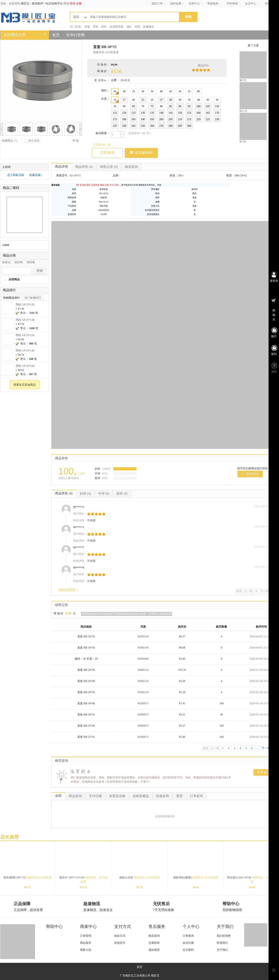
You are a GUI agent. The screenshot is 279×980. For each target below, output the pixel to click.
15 (116, 100)
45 (171, 91)
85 (171, 106)
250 (143, 126)
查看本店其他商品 (25, 385)
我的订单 (157, 3)
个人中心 (191, 927)
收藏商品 (10, 141)
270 (161, 126)
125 (133, 113)
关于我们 (225, 927)
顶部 (274, 372)
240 (124, 126)
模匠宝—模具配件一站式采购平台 (42, 3)
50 (180, 91)
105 (208, 106)
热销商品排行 (12, 298)
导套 (87, 27)
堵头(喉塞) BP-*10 (27, 877)
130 (143, 113)
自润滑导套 (117, 27)
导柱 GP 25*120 (25, 305)
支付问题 (95, 796)
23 (143, 100)
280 (171, 126)
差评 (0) (122, 494)
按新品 (6, 262)
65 (133, 106)
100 (198, 106)
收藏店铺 (36, 175)
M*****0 (79, 568)
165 (208, 113)
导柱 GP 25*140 (25, 351)
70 (143, 106)
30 (143, 91)
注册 (79, 3)
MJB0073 (143, 703)
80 (161, 106)
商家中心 (88, 927)
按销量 (31, 262)
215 (189, 119)
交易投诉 (154, 943)
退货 (179, 796)
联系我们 (222, 943)
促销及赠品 (141, 796)
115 (115, 113)
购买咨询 (131, 167)
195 (152, 119)
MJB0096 (143, 659)
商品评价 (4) (64, 493)
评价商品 (250, 474)
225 (208, 119)
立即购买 (107, 153)
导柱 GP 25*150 (25, 366)
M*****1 (79, 507)
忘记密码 (188, 950)
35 (152, 91)
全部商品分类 (15, 35)
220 (198, 119)
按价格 (19, 262)
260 (152, 126)
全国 (101, 80)
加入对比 (32, 141)
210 (180, 119)
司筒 (137, 27)
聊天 (274, 336)
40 (161, 91)
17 (124, 100)
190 (143, 119)
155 (189, 113)
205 (171, 119)
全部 (58, 796)
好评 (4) (85, 494)
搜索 (40, 271)
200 (161, 119)
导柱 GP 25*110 (25, 335)
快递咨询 (162, 796)
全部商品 (14, 279)
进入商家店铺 (16, 175)
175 (115, 119)
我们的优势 (224, 936)
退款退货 (154, 950)
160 (198, 113)
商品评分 (203, 66)
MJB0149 (143, 636)
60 (198, 91)
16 (116, 92)
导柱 (96, 27)
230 (217, 119)
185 (133, 119)
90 (180, 106)
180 (124, 119)
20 (124, 91)
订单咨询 (196, 796)
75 (152, 106)
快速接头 (149, 27)
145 (171, 113)
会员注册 (188, 943)
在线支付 (120, 943)
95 (189, 106)
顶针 (129, 27)
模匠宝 (155, 976)
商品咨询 (75, 796)
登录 (72, 3)
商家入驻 (86, 950)
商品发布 (86, 943)
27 (161, 100)
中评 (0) (104, 494)
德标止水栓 (139, 877)
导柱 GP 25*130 (25, 320)
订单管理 (86, 936)
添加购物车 (141, 152)
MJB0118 (143, 670)
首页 (56, 35)
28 (171, 100)
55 (189, 91)
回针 (104, 27)
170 (217, 113)
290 (180, 126)
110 (217, 106)
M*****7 (79, 547)
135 (152, 113)
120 (124, 113)
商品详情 (62, 167)
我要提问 (264, 772)
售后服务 (157, 927)
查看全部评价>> (68, 590)
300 (189, 126)
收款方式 (120, 936)
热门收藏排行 (33, 298)
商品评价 (84, 167)
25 (133, 91)
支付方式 (123, 927)
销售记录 (109, 167)
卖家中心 (194, 3)
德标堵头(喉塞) (196, 877)
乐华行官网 (75, 35)
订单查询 (188, 936)
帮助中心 (54, 927)
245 (133, 126)
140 (161, 113)
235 (115, 126)
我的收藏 (176, 3)
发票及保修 (117, 796)
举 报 (76, 141)
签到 (274, 354)
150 (180, 113)
